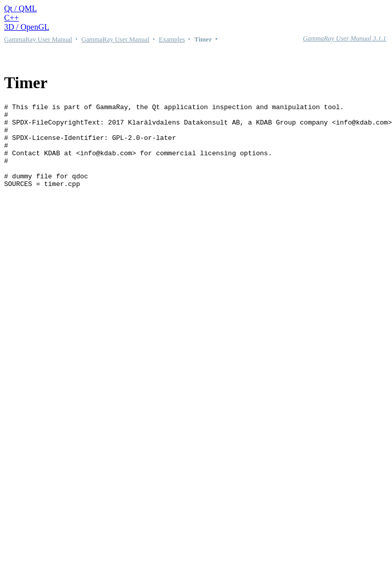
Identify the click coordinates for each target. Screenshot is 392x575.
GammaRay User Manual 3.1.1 (345, 38)
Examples (172, 39)
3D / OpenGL (27, 27)
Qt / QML (20, 8)
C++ (12, 18)
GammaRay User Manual (38, 39)
